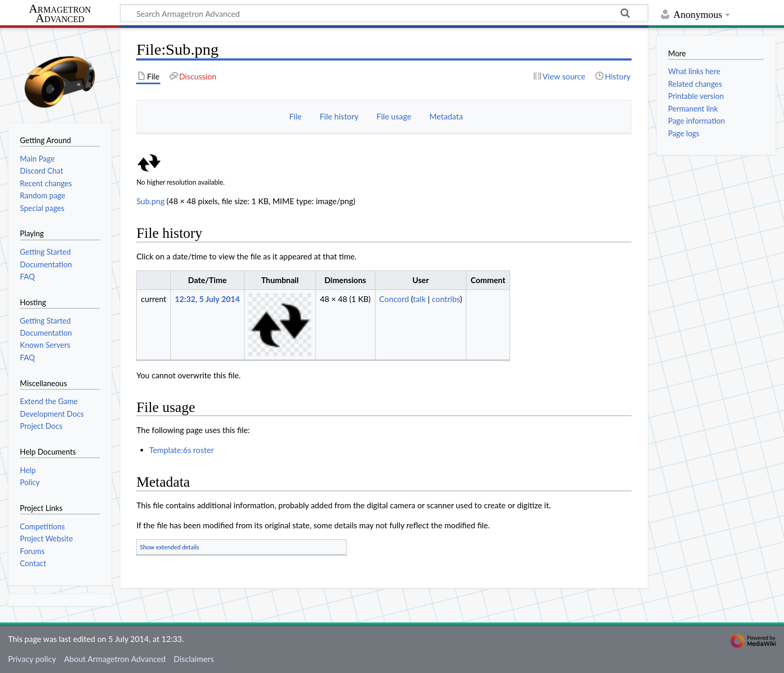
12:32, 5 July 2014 (207, 299)
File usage (394, 116)
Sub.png (150, 201)
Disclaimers (194, 659)
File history (339, 116)
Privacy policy (32, 659)
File (296, 116)
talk (419, 299)
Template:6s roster (182, 450)
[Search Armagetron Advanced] (384, 13)
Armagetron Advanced (60, 14)
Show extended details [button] (170, 547)
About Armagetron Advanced (115, 659)
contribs (446, 299)
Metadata (446, 116)
